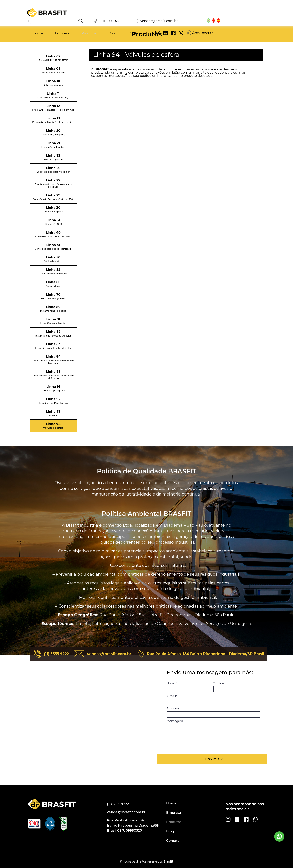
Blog (165, 20)
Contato (188, 20)
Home (91, 20)
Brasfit (168, 861)
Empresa (115, 20)
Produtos (142, 20)
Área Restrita (253, 20)
